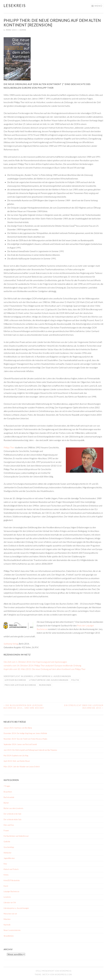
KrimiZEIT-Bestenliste (12, 880)
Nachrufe (7, 925)
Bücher (6, 803)
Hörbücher (8, 853)
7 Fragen (7, 786)
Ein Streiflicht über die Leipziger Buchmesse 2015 (84, 707)
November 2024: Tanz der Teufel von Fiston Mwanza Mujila (25, 739)
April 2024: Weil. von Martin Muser (17, 761)
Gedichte (7, 842)
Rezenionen (45, 685)
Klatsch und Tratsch (11, 869)
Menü (98, 6)
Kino (5, 864)
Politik (75, 680)
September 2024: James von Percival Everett (20, 744)
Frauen (6, 830)
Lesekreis (15, 6)
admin (23, 30)
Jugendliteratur (9, 858)
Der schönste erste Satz (12, 814)
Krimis (6, 875)
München (7, 919)
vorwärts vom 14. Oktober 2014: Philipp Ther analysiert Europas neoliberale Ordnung (42, 665)
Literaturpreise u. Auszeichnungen (52, 676)
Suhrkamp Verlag (11, 644)
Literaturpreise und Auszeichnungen (49, 680)
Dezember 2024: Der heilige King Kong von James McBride (25, 733)
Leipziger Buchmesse (15, 680)
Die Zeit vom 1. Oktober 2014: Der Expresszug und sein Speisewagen (35, 662)
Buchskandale (9, 797)
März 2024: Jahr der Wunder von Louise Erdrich (22, 767)
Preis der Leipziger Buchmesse (20, 685)
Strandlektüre (9, 936)
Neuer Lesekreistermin (12, 930)
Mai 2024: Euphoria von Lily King (16, 756)
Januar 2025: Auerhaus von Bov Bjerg (18, 728)
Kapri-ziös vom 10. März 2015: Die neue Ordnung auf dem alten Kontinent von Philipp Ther (45, 669)
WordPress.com (63, 974)
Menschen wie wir (10, 914)
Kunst (6, 886)
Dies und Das (9, 825)
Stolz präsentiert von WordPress (53, 971)
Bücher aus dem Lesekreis (13, 808)
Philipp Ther (9, 447)
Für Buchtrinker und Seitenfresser (16, 836)
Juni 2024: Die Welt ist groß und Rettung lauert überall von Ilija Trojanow (30, 750)
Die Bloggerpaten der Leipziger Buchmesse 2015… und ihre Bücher (24, 707)
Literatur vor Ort (10, 902)
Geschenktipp (9, 847)
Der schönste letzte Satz (13, 819)
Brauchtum (8, 792)
